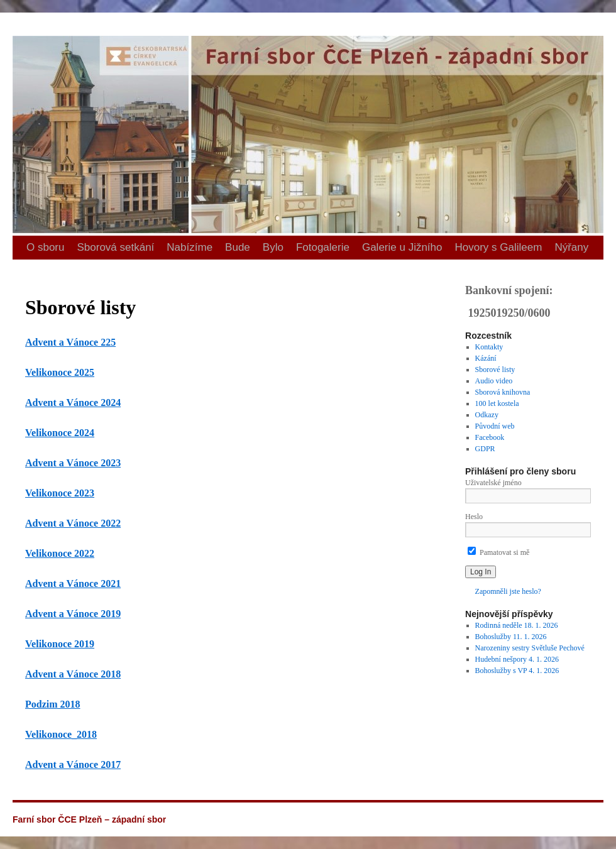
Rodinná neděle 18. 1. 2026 (517, 625)
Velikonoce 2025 (60, 372)
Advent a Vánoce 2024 (73, 403)
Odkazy (487, 415)
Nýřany (571, 247)
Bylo (273, 247)
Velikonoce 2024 (60, 433)
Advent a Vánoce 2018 (73, 674)
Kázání (486, 358)
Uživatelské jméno (493, 483)
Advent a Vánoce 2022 (73, 523)
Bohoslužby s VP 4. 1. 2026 (517, 671)
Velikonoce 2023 (60, 493)
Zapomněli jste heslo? (508, 591)
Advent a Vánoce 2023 (73, 463)
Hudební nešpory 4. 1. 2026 (517, 659)
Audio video (494, 381)
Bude (238, 247)
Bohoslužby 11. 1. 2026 (511, 637)
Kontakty (489, 347)
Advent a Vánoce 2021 (73, 583)
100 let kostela (497, 403)
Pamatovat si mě (498, 552)
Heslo (474, 517)
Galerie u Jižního (402, 247)
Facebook (490, 437)
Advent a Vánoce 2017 (73, 764)
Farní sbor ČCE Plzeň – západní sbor (18, 13)
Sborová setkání (115, 247)
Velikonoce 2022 (60, 553)
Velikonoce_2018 (61, 734)
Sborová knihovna (503, 392)
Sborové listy (495, 370)
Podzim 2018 (53, 704)
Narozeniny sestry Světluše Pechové (530, 648)
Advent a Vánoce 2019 (73, 614)
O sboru (45, 247)
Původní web (495, 426)
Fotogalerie (323, 247)
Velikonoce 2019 (60, 644)
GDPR (485, 449)
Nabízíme (190, 247)
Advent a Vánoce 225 (70, 342)
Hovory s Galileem (499, 247)
